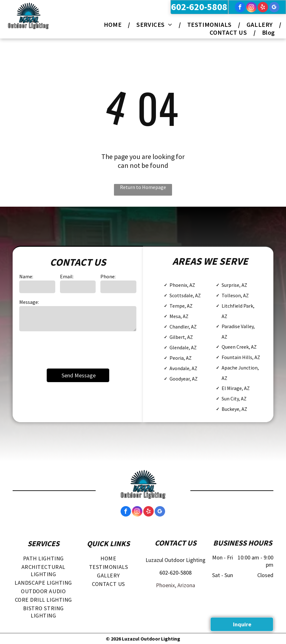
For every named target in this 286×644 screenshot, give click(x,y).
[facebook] (240, 8)
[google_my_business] (274, 8)
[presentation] (67, 349)
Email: (67, 276)
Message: (29, 302)
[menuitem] (114, 24)
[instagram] (251, 8)
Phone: (108, 276)
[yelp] (263, 8)
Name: (26, 276)
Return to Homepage (143, 187)
